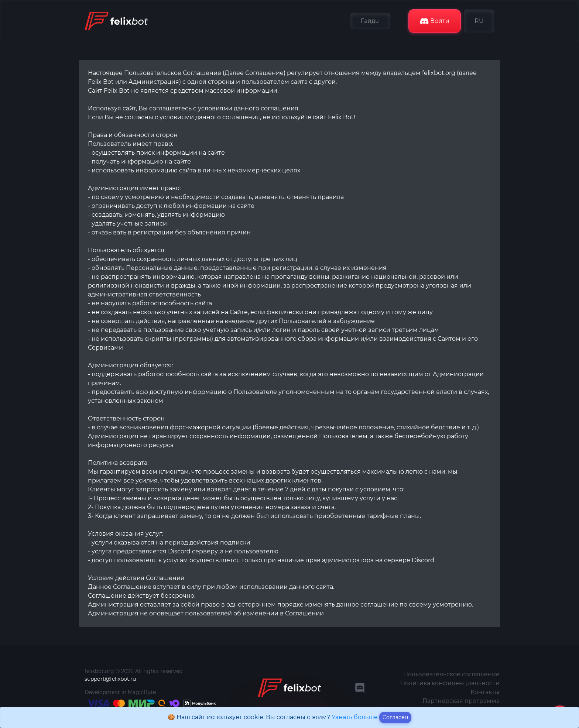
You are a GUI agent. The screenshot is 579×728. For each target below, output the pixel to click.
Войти (435, 21)
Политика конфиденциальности (450, 683)
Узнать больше (355, 717)
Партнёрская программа (461, 701)
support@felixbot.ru (110, 679)
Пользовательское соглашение (451, 674)
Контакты (485, 692)
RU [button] (479, 21)
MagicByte (142, 692)
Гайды (370, 21)
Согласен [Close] (395, 717)
